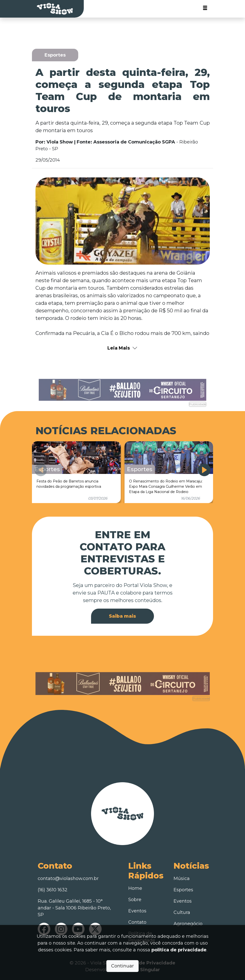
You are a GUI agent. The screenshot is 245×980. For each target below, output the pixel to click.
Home (135, 888)
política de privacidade (179, 950)
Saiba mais (122, 616)
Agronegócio (188, 924)
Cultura (182, 912)
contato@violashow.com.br (68, 878)
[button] (204, 470)
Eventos (137, 911)
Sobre (135, 900)
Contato (137, 922)
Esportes (183, 890)
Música (182, 878)
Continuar (122, 966)
